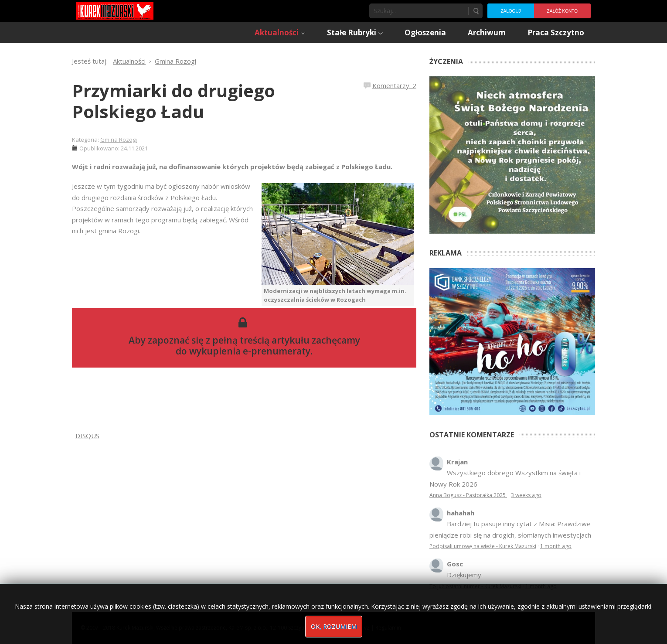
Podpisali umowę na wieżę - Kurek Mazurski (483, 546)
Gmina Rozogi (119, 140)
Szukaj (476, 11)
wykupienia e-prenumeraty (250, 351)
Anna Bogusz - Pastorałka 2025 (468, 495)
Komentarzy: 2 (394, 85)
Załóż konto (562, 11)
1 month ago (556, 546)
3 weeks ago (526, 495)
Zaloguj (510, 11)
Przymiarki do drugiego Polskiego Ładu (174, 101)
